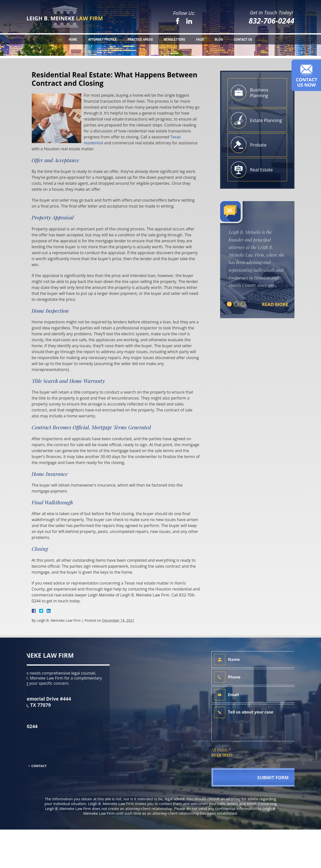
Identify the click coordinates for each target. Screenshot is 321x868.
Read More (275, 304)
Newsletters (174, 39)
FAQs (200, 39)
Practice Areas (140, 39)
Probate (258, 145)
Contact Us (243, 39)
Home (73, 39)
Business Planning (259, 93)
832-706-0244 (272, 21)
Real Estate (262, 170)
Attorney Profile (102, 39)
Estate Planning (266, 120)
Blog (219, 39)
